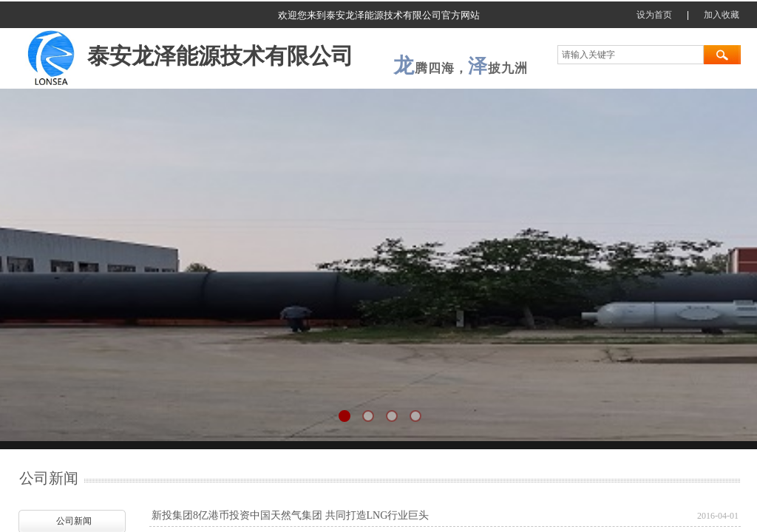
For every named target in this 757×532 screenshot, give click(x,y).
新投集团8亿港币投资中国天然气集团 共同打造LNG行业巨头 (290, 515)
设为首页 (654, 15)
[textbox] (631, 55)
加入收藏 (722, 15)
